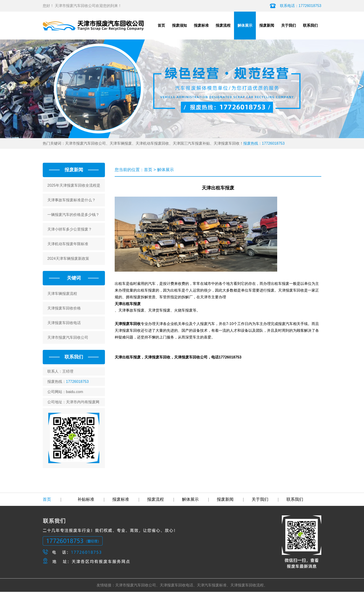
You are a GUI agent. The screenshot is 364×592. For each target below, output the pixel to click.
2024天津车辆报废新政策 (68, 259)
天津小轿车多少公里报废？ (70, 229)
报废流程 (223, 25)
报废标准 (201, 25)
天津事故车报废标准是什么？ (71, 200)
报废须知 (179, 25)
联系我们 (310, 25)
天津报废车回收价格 (64, 308)
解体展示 (245, 25)
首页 (161, 25)
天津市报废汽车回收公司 (68, 337)
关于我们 (289, 25)
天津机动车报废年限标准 (68, 244)
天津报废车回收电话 (64, 323)
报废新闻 (267, 25)
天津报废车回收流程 (247, 585)
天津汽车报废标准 (212, 585)
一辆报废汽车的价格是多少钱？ (73, 215)
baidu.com (75, 392)
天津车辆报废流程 (62, 294)
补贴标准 (91, 499)
